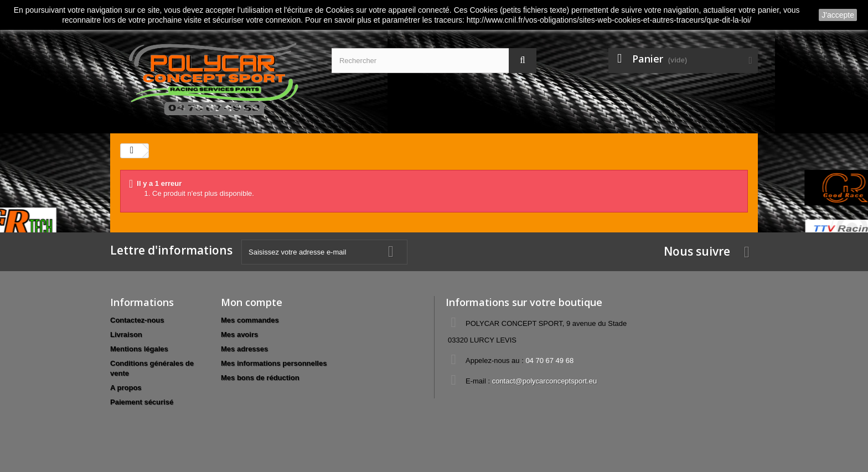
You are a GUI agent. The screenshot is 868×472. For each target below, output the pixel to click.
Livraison (126, 334)
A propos (126, 388)
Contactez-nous (137, 320)
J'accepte (838, 15)
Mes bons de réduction (260, 378)
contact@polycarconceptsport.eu (545, 381)
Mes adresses (244, 349)
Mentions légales (139, 349)
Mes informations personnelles (274, 363)
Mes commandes (250, 320)
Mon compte (252, 302)
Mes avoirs (239, 334)
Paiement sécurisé (142, 402)
